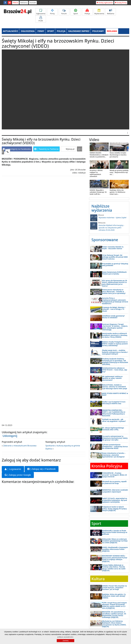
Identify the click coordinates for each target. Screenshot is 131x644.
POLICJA (61, 31)
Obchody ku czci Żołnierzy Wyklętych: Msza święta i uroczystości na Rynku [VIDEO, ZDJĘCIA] (114, 624)
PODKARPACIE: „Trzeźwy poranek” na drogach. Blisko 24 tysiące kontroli (114, 475)
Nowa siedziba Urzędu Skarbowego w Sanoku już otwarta (118, 155)
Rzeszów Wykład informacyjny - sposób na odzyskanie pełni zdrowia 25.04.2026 (109, 226)
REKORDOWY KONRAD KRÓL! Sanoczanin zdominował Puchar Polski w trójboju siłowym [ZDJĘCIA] (115, 558)
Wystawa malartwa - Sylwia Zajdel (109, 216)
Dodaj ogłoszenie (105, 3)
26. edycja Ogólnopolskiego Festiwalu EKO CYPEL (113, 429)
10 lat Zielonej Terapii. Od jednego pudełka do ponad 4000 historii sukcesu (115, 257)
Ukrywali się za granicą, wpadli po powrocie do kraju (114, 482)
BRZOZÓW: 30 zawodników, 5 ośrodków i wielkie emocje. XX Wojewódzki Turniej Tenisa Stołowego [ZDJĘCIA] (114, 615)
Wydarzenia (99, 12)
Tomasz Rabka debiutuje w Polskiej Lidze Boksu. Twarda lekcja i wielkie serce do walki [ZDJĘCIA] (114, 568)
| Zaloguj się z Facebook (42, 469)
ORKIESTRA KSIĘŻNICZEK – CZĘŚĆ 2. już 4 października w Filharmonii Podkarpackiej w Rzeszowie (114, 413)
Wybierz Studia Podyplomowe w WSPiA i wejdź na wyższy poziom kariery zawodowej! (115, 344)
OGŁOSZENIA (28, 31)
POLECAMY (98, 31)
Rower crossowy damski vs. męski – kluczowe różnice (113, 248)
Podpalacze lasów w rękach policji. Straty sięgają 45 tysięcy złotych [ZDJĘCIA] (114, 509)
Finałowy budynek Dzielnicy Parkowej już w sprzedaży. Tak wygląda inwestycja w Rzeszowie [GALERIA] (115, 361)
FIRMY (41, 31)
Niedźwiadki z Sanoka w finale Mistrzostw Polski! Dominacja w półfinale (115, 532)
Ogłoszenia (41, 12)
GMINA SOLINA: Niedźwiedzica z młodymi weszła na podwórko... (99, 155)
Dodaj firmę (121, 3)
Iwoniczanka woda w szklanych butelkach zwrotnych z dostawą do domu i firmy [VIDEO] (115, 335)
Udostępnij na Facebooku (17, 149)
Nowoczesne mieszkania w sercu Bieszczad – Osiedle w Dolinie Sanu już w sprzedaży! (114, 291)
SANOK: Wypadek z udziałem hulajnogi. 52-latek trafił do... (98, 192)
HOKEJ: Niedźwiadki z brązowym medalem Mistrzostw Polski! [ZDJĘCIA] (115, 549)
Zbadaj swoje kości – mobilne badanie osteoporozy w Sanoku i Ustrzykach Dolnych (115, 352)
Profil (41, 19)
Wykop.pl (70, 149)
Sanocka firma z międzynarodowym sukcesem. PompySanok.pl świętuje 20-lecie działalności (115, 301)
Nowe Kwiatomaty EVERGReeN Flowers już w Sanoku (114, 273)
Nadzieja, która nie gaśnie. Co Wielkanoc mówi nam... (117, 192)
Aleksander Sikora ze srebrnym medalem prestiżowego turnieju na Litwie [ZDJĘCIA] (115, 541)
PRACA (15, 3)
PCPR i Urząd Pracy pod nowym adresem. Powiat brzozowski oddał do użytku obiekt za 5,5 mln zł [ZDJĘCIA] (114, 605)
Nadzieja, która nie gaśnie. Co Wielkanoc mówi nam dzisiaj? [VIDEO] (114, 596)
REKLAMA (112, 31)
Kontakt (33, 3)
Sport (76, 12)
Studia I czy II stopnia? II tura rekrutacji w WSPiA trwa (114, 403)
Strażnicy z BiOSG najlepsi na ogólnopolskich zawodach (96, 173)
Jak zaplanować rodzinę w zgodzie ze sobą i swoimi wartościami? (112, 378)
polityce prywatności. (65, 637)
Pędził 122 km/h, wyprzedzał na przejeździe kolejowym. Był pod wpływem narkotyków (114, 500)
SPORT (51, 31)
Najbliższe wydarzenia (102, 208)
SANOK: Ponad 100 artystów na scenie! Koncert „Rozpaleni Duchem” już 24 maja (114, 588)
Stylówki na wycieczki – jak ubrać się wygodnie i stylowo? (114, 420)
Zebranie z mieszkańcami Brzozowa (20, 446)
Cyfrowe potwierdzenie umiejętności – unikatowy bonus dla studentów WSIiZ (115, 446)
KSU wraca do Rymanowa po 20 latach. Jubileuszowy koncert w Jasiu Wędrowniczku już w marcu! (114, 283)
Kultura (98, 579)
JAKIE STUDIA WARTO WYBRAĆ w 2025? (115, 394)
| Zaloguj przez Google (18, 475)
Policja (87, 12)
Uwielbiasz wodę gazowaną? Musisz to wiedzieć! (113, 317)
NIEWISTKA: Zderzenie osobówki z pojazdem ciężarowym (115, 491)
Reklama (24, 3)
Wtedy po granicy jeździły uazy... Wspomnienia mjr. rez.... (119, 172)
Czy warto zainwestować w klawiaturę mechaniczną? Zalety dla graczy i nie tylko (115, 438)
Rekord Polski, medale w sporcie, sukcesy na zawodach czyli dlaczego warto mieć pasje (114, 387)
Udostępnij (10, 436)
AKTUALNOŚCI (10, 31)
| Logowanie (13, 469)
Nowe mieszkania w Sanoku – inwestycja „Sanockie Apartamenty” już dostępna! (114, 455)
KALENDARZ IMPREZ (79, 31)
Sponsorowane (105, 240)
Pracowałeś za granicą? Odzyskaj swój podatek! (115, 264)
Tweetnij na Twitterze (46, 149)
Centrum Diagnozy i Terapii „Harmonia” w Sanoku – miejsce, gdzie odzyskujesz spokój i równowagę (115, 327)
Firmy (52, 12)
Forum (64, 12)
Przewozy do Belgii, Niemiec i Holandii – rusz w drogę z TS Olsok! (114, 309)
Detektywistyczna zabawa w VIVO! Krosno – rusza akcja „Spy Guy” (115, 370)
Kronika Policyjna (107, 466)
